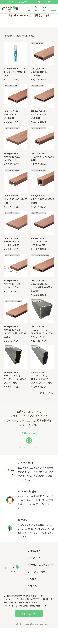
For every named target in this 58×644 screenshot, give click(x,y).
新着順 (31, 36)
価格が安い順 (10, 36)
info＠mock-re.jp (38, 606)
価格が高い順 (22, 36)
